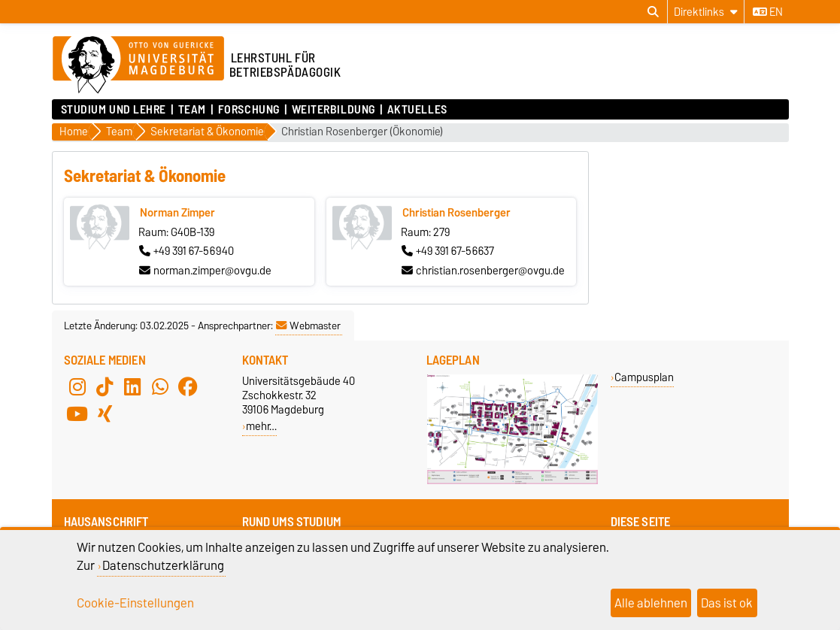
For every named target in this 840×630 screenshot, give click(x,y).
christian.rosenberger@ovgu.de (483, 271)
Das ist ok (727, 603)
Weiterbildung (334, 110)
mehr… (261, 426)
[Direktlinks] (706, 12)
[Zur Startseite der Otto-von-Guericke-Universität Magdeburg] (138, 65)
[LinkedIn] (132, 387)
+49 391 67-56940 (186, 251)
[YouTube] (77, 414)
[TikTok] (105, 387)
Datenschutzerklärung (163, 565)
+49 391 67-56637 (448, 251)
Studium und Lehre (114, 110)
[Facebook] (188, 387)
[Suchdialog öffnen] (653, 12)
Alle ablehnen (651, 603)
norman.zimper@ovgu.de (205, 271)
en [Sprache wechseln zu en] (768, 12)
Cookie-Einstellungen (135, 603)
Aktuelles (417, 110)
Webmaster (308, 326)
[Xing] (105, 414)
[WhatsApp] (160, 387)
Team (192, 110)
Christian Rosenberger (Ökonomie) (362, 132)
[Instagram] (77, 387)
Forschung (249, 110)
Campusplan (644, 377)
